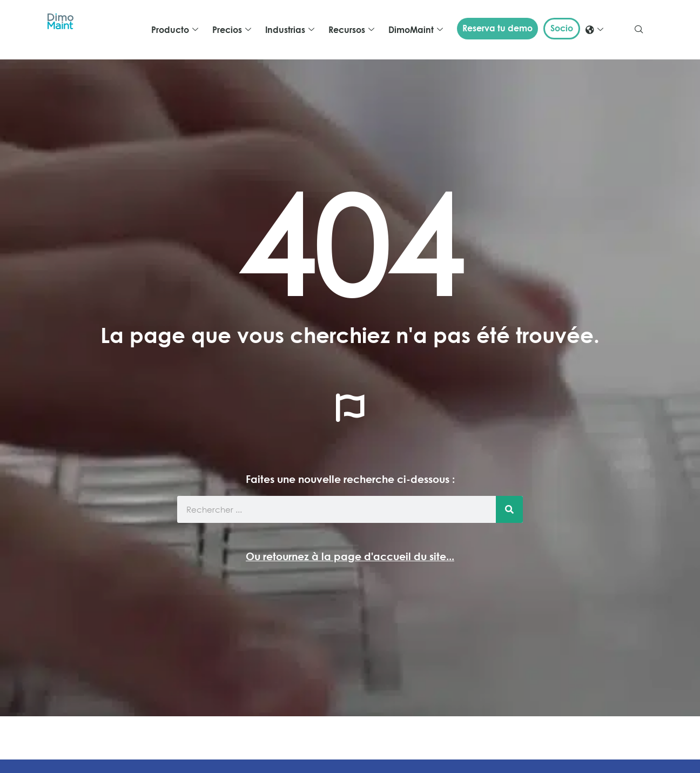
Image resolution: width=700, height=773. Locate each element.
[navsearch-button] (639, 30)
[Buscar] (509, 509)
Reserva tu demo (497, 28)
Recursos (351, 30)
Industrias (290, 30)
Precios (232, 30)
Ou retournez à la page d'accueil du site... (350, 556)
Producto (175, 30)
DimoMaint (416, 30)
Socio (562, 28)
